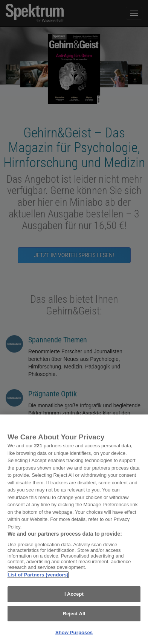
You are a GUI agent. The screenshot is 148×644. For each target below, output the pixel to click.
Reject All (74, 614)
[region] (74, 529)
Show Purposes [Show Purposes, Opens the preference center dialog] (74, 632)
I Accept (74, 594)
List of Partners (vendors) (38, 575)
